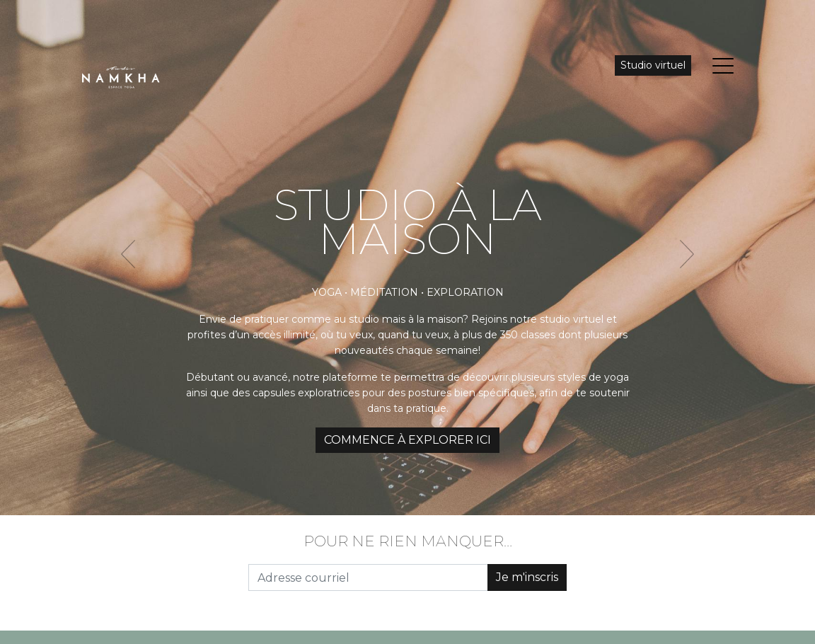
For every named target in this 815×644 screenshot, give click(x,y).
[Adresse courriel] (368, 577)
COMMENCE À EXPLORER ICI (407, 440)
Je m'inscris (527, 577)
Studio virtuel (653, 65)
